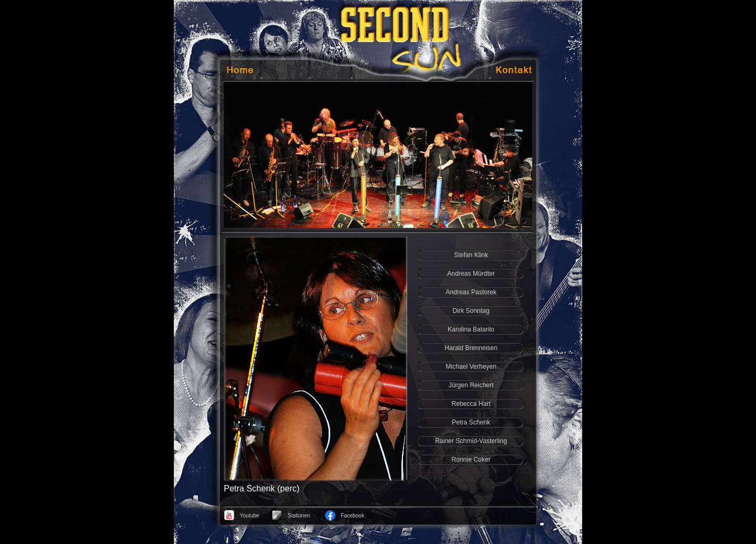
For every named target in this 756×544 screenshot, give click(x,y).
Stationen (299, 516)
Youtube (249, 516)
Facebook (352, 516)
